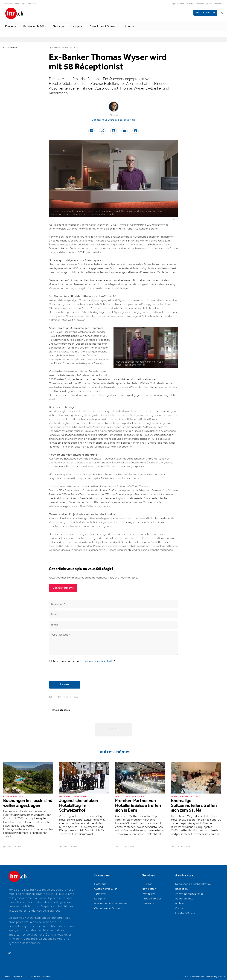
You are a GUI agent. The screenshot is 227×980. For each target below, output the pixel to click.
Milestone (148, 904)
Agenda (130, 26)
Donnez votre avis (63, 588)
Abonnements (184, 899)
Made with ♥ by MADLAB (215, 977)
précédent (12, 48)
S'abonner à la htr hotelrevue (193, 884)
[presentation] (73, 672)
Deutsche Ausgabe (205, 13)
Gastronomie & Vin (35, 26)
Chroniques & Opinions (104, 26)
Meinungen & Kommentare (111, 904)
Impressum (18, 977)
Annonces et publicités (189, 894)
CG (27, 977)
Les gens (77, 26)
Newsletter (190, 4)
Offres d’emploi (151, 899)
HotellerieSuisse (185, 913)
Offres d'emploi (20, 4)
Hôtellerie (10, 26)
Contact (180, 908)
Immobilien (32, 4)
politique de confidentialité (99, 661)
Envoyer (65, 685)
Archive (180, 904)
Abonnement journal (204, 4)
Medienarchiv (219, 4)
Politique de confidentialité (41, 977)
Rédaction (182, 889)
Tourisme (59, 26)
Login (173, 4)
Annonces (8, 4)
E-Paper (180, 4)
